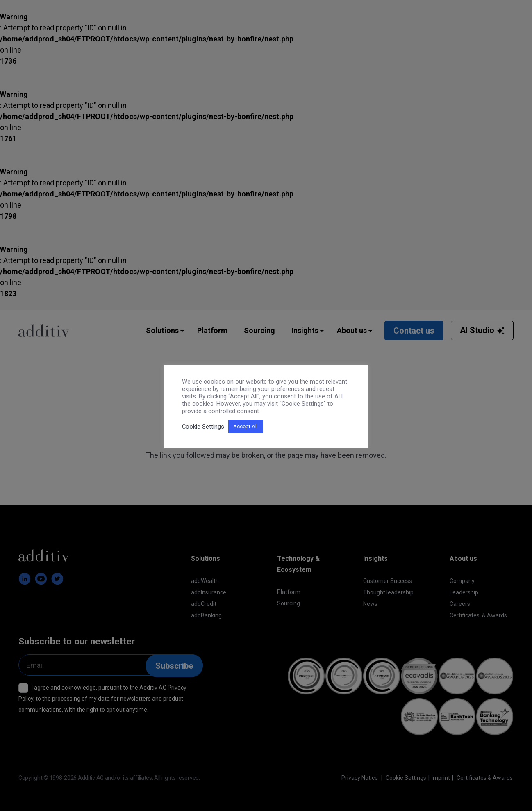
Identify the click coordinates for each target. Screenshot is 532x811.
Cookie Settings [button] (203, 427)
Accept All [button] (246, 426)
